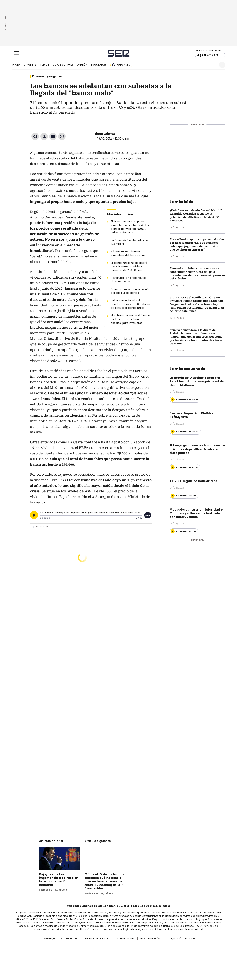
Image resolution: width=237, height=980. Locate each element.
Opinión (82, 65)
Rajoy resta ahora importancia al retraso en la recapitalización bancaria (59, 880)
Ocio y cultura (63, 65)
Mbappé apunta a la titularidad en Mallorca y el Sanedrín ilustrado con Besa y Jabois (197, 513)
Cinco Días (126, 954)
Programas (99, 65)
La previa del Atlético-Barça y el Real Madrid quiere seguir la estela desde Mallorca (197, 381)
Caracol (185, 948)
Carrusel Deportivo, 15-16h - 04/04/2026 (191, 415)
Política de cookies (124, 938)
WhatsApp (62, 136)
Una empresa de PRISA (43, 951)
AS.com (160, 948)
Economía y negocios (47, 76)
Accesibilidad (69, 938)
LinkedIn (53, 136)
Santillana (109, 948)
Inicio (16, 65)
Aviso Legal (49, 938)
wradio (111, 954)
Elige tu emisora (208, 55)
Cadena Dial (139, 954)
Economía (42, 527)
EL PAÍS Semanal (153, 954)
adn (172, 948)
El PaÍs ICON (125, 959)
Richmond (73, 959)
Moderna (92, 959)
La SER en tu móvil (150, 938)
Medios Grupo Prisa (43, 960)
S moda (141, 959)
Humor (44, 65)
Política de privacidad (95, 938)
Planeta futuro (168, 954)
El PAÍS (75, 948)
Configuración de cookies (180, 938)
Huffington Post (80, 954)
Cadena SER (119, 53)
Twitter (44, 136)
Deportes (30, 65)
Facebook (35, 136)
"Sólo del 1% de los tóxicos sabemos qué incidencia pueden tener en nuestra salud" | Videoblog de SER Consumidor (104, 881)
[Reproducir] (34, 515)
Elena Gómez (105, 134)
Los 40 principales (91, 948)
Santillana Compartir (129, 948)
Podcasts (123, 65)
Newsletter (213, 65)
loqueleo (158, 959)
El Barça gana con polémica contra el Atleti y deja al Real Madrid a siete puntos (197, 449)
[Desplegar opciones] (148, 515)
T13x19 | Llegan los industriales (193, 481)
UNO (100, 954)
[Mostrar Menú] (16, 53)
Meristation (176, 959)
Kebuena (184, 954)
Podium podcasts (109, 959)
